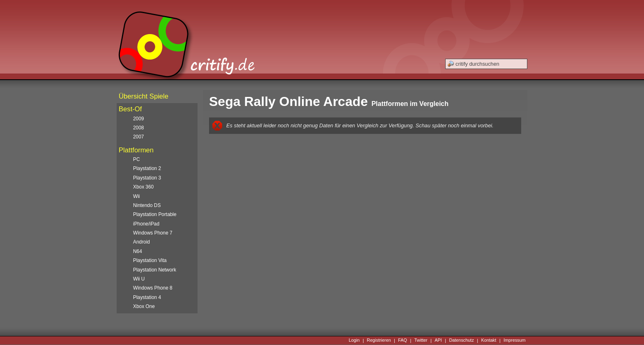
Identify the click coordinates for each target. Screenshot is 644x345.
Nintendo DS (147, 205)
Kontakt (489, 340)
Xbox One (144, 306)
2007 (138, 137)
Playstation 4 (147, 297)
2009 (138, 119)
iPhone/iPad (146, 224)
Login (354, 340)
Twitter (421, 340)
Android (141, 242)
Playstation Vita (150, 260)
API (438, 340)
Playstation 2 (147, 168)
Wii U (139, 279)
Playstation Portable (155, 214)
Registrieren (379, 340)
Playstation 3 (147, 178)
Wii (137, 196)
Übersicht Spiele (144, 96)
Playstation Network (155, 270)
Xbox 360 (143, 187)
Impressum (515, 340)
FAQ (402, 340)
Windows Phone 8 (153, 288)
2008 (138, 128)
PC (137, 159)
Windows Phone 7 (153, 233)
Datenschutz (461, 340)
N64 (138, 251)
